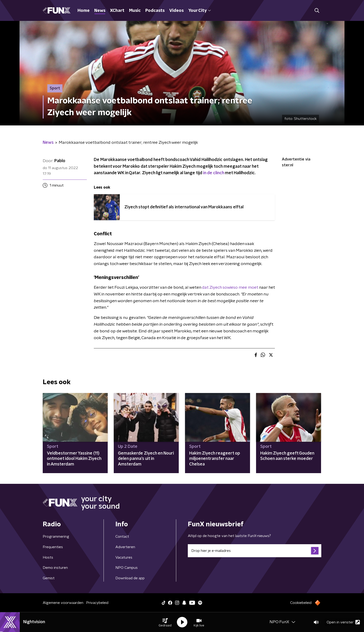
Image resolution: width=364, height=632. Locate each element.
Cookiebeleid (301, 603)
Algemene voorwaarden (63, 603)
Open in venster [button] (343, 622)
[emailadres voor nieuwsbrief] (255, 551)
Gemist (49, 578)
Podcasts (155, 11)
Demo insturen (55, 568)
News (100, 11)
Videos (176, 11)
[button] (165, 622)
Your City (200, 11)
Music (135, 11)
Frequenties (53, 547)
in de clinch (214, 173)
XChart (117, 11)
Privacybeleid (97, 603)
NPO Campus (127, 568)
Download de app (130, 578)
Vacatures (124, 557)
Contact (122, 537)
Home (84, 11)
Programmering (56, 537)
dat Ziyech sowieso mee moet (230, 288)
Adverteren (125, 547)
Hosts (48, 557)
